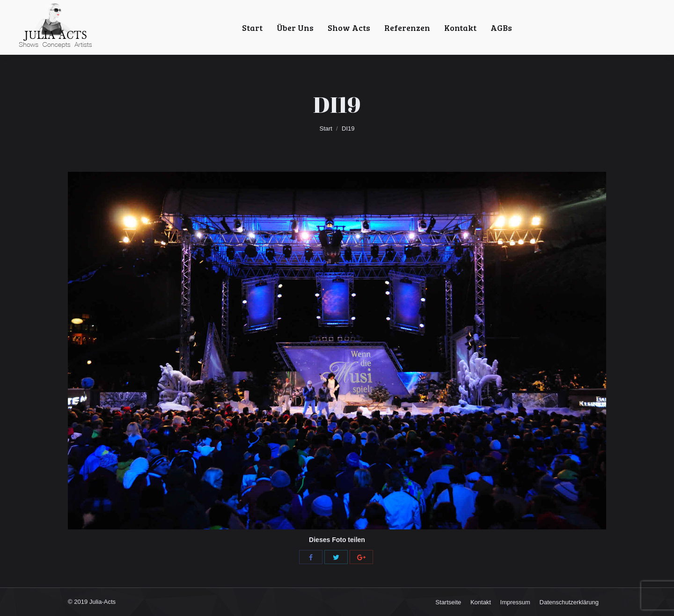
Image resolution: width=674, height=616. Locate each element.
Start (326, 128)
